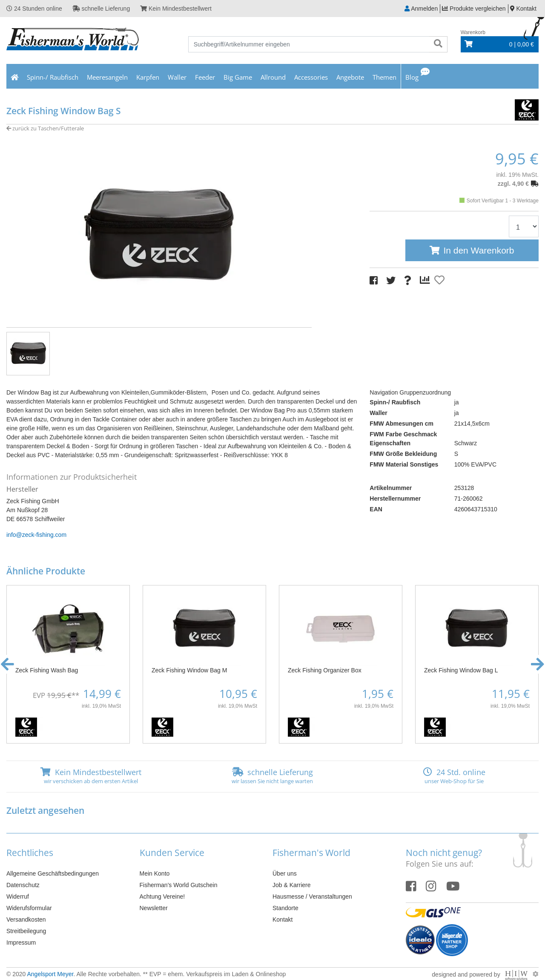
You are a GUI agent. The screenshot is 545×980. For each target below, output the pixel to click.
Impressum (21, 943)
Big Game (238, 77)
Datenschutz (23, 885)
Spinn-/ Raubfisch (53, 77)
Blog (412, 77)
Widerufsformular (29, 908)
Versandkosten (26, 919)
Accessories (311, 77)
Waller (177, 77)
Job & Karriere (291, 885)
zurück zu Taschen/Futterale (45, 128)
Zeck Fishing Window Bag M (189, 670)
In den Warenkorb (479, 250)
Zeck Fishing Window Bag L (461, 670)
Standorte (285, 908)
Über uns (285, 873)
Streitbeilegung (26, 931)
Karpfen (148, 77)
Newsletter (154, 908)
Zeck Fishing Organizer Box (325, 670)
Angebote (350, 77)
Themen (384, 77)
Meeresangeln (107, 77)
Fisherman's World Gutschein (179, 885)
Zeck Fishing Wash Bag (47, 670)
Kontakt (283, 919)
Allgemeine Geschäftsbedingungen (53, 873)
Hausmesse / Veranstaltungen (312, 896)
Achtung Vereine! (162, 896)
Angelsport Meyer (50, 974)
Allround (273, 77)
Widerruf (18, 896)
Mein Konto (155, 873)
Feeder (205, 77)
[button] (7, 664)
